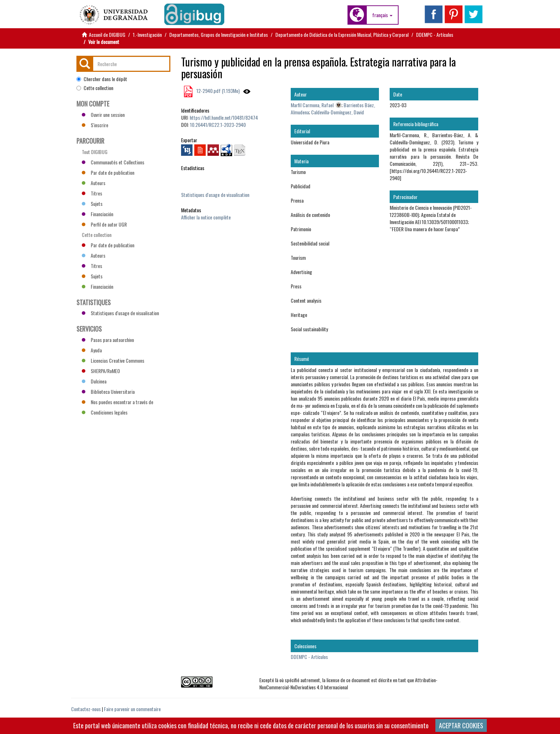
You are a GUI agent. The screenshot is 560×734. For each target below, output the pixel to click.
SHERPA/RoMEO (101, 371)
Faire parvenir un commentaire (132, 709)
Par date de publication (108, 172)
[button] (382, 15)
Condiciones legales (105, 412)
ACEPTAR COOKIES (461, 725)
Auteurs (94, 183)
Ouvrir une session (103, 115)
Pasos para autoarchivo (108, 340)
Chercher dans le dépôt (102, 79)
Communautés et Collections (113, 162)
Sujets (92, 204)
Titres (92, 193)
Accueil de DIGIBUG (107, 34)
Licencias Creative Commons (113, 360)
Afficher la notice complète (206, 217)
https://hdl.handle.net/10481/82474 (224, 117)
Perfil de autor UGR (104, 224)
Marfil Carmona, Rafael (312, 105)
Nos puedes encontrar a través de (117, 402)
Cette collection (95, 88)
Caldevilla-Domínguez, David (337, 112)
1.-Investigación (147, 34)
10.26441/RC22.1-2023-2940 (218, 125)
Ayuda (92, 350)
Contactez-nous (86, 709)
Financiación (97, 214)
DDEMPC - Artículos (435, 34)
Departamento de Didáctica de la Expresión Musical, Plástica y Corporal (342, 34)
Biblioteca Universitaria (108, 391)
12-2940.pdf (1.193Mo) (217, 91)
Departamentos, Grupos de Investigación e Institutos (219, 34)
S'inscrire (95, 125)
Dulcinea (94, 381)
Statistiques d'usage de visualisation (215, 195)
